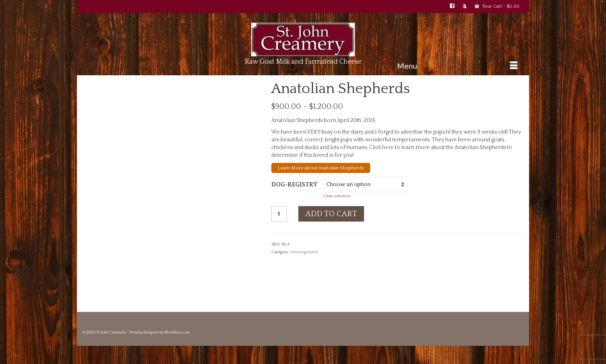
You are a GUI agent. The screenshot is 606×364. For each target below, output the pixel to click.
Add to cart (331, 214)
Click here (381, 147)
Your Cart (497, 6)
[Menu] (457, 66)
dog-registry (294, 185)
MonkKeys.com (177, 333)
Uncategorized (304, 252)
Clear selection (337, 196)
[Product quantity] (279, 214)
